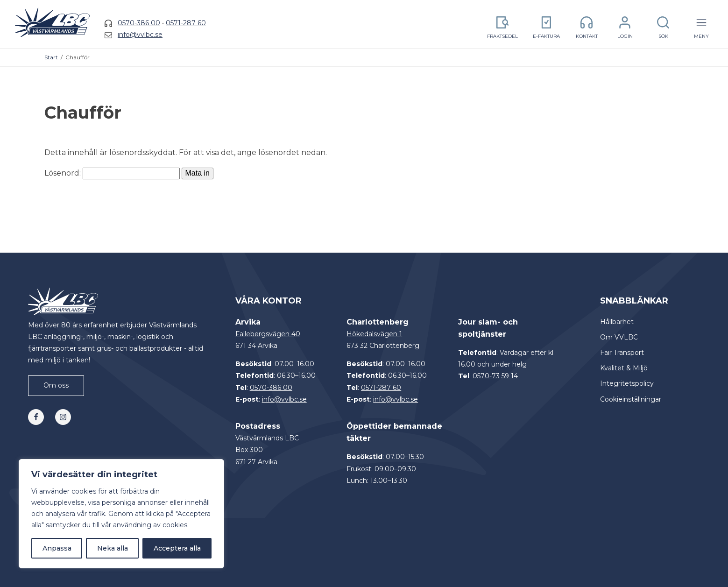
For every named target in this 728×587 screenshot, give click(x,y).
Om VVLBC (619, 337)
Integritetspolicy (627, 383)
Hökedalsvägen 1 (374, 334)
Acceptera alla (177, 548)
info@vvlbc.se (140, 35)
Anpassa (57, 548)
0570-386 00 (139, 23)
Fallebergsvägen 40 (268, 334)
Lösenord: (112, 173)
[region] (121, 514)
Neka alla (113, 548)
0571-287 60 (186, 23)
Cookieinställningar (631, 399)
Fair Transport (622, 353)
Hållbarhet (617, 322)
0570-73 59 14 (495, 376)
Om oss (56, 385)
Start (51, 57)
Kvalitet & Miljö (624, 368)
